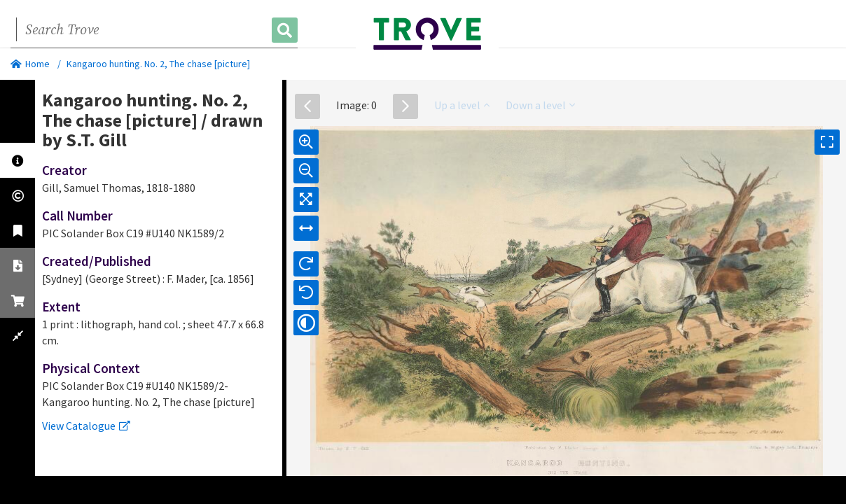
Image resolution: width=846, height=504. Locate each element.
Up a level (462, 105)
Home (30, 64)
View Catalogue (86, 426)
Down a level (540, 105)
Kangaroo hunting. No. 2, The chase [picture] (158, 64)
